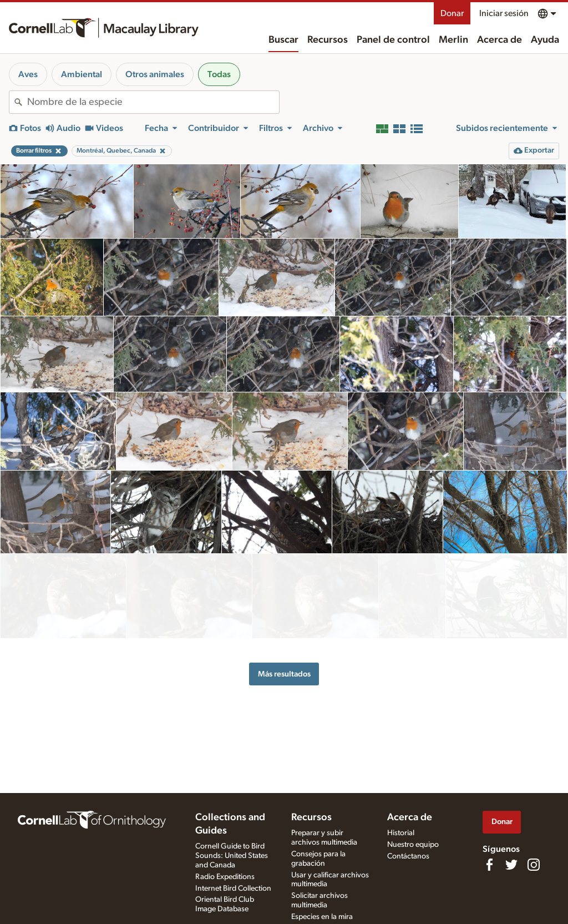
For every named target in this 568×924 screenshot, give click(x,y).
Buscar (283, 40)
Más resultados (284, 642)
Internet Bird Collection (233, 888)
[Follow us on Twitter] (511, 865)
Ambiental (82, 74)
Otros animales (155, 74)
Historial (401, 833)
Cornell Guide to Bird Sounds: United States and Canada (232, 856)
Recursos (328, 40)
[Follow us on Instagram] (534, 865)
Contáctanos (408, 856)
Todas (219, 74)
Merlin (453, 40)
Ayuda (545, 40)
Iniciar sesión (504, 13)
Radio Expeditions (225, 877)
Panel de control (393, 40)
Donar (452, 13)
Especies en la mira (322, 917)
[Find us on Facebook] (489, 865)
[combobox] (153, 102)
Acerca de (499, 40)
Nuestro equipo (413, 845)
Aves (28, 74)
